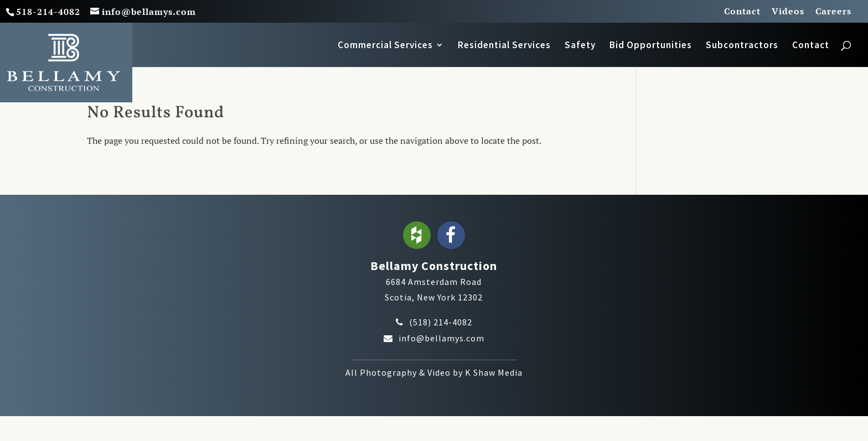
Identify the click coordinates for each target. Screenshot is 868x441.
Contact (742, 12)
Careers (833, 12)
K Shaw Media (494, 372)
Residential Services (504, 46)
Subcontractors (742, 46)
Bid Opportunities (651, 46)
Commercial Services (385, 46)
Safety (580, 46)
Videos (788, 12)
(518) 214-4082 (441, 322)
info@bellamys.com (441, 338)
